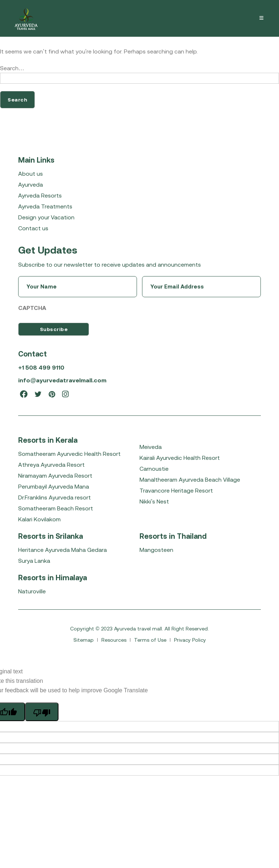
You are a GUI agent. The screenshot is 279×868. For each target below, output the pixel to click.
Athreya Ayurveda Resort (51, 465)
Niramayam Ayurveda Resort (55, 475)
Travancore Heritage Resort (176, 490)
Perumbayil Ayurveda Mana (54, 486)
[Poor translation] (42, 712)
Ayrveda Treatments (45, 206)
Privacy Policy (190, 640)
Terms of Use (151, 640)
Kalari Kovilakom (39, 519)
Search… (12, 68)
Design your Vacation (46, 217)
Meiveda (151, 447)
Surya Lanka (34, 561)
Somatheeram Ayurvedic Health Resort (69, 454)
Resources (115, 640)
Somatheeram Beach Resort (56, 508)
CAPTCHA (32, 308)
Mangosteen (156, 550)
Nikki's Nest (154, 501)
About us (31, 174)
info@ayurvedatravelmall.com (62, 380)
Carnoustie (154, 469)
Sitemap (84, 640)
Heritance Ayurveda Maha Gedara (62, 550)
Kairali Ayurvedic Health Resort (180, 458)
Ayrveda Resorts (40, 195)
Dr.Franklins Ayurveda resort (54, 497)
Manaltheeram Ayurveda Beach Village (190, 479)
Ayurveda (31, 184)
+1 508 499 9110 (41, 367)
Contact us (33, 228)
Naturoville (32, 591)
